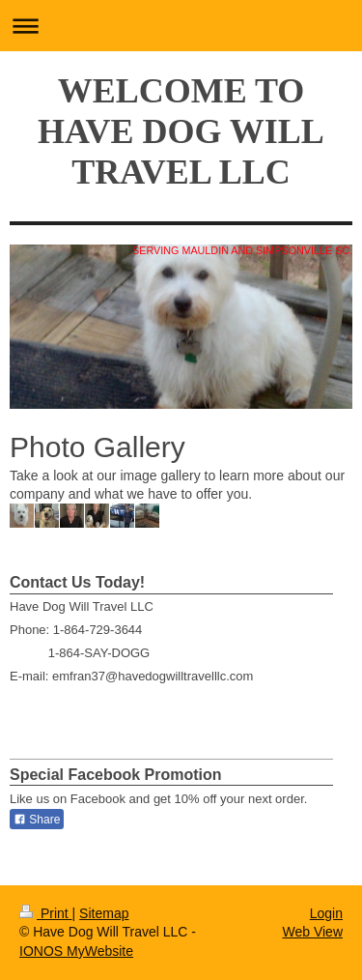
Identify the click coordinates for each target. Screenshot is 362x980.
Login (326, 913)
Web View (312, 932)
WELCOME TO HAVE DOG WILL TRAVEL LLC (181, 131)
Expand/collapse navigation (181, 26)
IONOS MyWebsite (76, 951)
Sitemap (104, 913)
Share (37, 820)
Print (46, 913)
